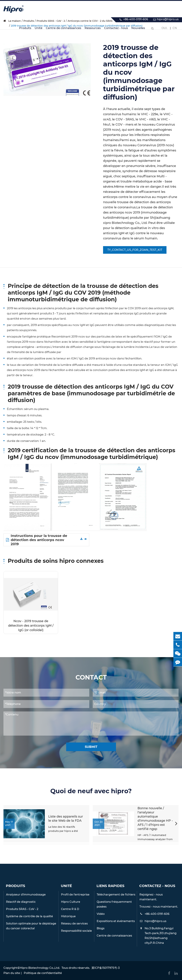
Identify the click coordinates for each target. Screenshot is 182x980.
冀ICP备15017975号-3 (106, 968)
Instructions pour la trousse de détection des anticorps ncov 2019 (37, 540)
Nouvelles (138, 30)
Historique (68, 916)
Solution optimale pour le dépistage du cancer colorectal (31, 926)
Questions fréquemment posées (114, 904)
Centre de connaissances (64, 30)
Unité (39, 30)
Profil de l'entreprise (75, 895)
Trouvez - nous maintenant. (159, 907)
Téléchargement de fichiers (116, 895)
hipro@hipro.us (168, 19)
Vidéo (101, 914)
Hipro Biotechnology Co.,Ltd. (40, 968)
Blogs (101, 928)
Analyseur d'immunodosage (26, 895)
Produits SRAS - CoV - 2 (22, 909)
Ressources (93, 30)
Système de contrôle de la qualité (29, 916)
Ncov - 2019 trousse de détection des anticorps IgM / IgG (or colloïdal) (31, 626)
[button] (176, 824)
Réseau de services (74, 924)
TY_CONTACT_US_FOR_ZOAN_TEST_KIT (135, 250)
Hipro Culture (71, 902)
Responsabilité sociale (76, 931)
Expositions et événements (116, 921)
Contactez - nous (116, 30)
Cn (175, 28)
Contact (91, 677)
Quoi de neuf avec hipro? (91, 791)
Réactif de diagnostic (21, 902)
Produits (25, 30)
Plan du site (12, 973)
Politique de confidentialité (43, 973)
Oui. (165, 28)
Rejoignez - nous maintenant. (151, 897)
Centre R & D (70, 909)
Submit (91, 747)
